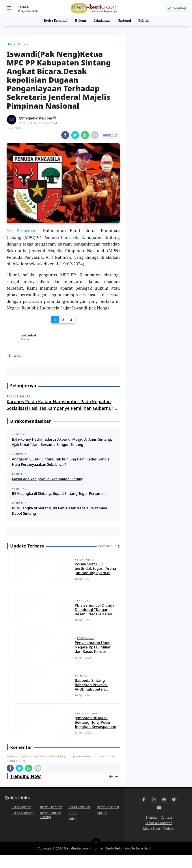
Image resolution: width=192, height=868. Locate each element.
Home (11, 44)
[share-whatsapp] (85, 135)
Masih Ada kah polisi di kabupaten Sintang (48, 479)
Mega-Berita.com (23, 230)
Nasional (125, 21)
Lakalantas (102, 21)
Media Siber (152, 841)
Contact (166, 830)
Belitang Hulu (89, 724)
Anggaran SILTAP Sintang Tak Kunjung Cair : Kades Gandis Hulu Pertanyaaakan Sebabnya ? (61, 462)
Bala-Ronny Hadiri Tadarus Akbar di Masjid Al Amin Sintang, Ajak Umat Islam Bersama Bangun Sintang (62, 442)
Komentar (110, 135)
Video (72, 832)
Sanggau (84, 604)
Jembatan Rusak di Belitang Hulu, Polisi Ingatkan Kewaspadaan (94, 734)
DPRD (73, 826)
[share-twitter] (75, 135)
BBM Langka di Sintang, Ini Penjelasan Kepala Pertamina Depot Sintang (60, 511)
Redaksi (169, 841)
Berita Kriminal (55, 21)
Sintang (15, 356)
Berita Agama (21, 820)
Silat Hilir (86, 560)
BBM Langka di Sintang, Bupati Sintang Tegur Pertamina (59, 494)
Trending (179, 8)
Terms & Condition (159, 836)
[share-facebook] (65, 135)
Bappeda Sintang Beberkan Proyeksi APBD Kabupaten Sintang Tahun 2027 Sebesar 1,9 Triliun (95, 694)
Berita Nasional (108, 820)
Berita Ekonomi (51, 820)
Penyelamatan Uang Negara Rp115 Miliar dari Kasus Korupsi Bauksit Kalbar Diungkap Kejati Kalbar (93, 654)
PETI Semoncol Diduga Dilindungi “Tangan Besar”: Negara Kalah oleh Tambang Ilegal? (94, 614)
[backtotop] (96, 855)
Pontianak (85, 644)
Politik (144, 21)
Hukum (80, 21)
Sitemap (152, 830)
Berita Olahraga (23, 826)
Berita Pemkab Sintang (50, 828)
